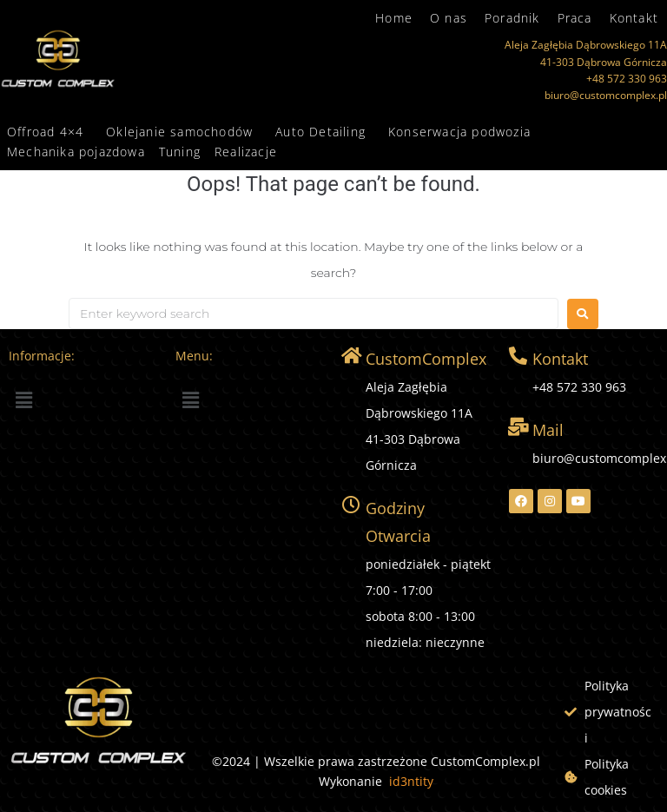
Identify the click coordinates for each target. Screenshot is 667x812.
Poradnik (512, 18)
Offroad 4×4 (45, 132)
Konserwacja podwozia (459, 132)
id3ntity (411, 781)
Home (394, 18)
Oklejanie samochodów (179, 132)
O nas (449, 18)
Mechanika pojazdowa (76, 152)
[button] (50, 132)
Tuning (180, 152)
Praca (575, 18)
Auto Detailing (320, 132)
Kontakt (634, 18)
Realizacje (246, 152)
